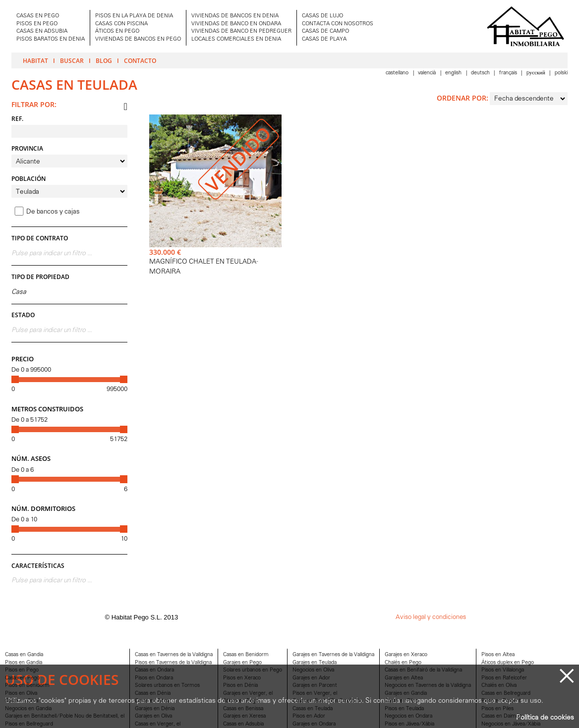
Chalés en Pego (403, 663)
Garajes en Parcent (315, 686)
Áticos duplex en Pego (508, 663)
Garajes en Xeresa (244, 716)
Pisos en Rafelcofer (504, 678)
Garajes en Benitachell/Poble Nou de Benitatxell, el (65, 716)
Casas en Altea (152, 701)
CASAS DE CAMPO (325, 31)
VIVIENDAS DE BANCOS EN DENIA (235, 16)
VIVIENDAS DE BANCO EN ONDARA (236, 24)
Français (509, 73)
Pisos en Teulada (404, 709)
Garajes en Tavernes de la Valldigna (333, 655)
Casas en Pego (22, 678)
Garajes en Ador (311, 678)
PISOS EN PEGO (37, 24)
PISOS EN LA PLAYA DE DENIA (134, 16)
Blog (104, 60)
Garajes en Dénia (155, 709)
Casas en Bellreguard (506, 694)
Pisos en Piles (497, 709)
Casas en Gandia (24, 655)
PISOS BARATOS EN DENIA (51, 39)
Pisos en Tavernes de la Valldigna (173, 663)
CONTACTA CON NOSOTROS (338, 24)
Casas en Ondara (154, 670)
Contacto (140, 60)
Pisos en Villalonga (503, 670)
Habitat (35, 60)
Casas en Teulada (313, 709)
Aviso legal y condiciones (431, 617)
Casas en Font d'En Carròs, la (327, 701)
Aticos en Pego (241, 701)
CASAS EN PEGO (38, 16)
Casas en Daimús (501, 716)
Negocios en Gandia (28, 709)
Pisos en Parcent (501, 701)
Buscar (72, 60)
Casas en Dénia (153, 694)
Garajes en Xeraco (406, 655)
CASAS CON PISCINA (121, 24)
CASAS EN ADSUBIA (42, 31)
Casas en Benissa (243, 709)
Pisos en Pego (22, 670)
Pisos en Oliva (21, 694)
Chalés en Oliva (499, 686)
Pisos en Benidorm (27, 686)
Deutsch (481, 73)
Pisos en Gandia (24, 663)
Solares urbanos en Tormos (167, 686)
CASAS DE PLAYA (324, 39)
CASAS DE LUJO (322, 16)
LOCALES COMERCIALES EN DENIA (236, 39)
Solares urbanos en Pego (253, 670)
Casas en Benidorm (246, 655)
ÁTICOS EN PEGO (117, 31)
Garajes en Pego (242, 663)
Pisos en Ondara (154, 678)
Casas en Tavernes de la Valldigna (174, 655)
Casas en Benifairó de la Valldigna (423, 670)
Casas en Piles (401, 701)
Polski (561, 73)
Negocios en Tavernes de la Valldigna (428, 686)
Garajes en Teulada (315, 663)
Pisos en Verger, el (315, 694)
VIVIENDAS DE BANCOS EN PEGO (138, 39)
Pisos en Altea (498, 655)
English (454, 73)
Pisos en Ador (309, 716)
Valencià (428, 73)
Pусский (537, 73)
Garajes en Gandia (406, 694)
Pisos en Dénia (240, 686)
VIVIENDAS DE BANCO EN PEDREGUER (241, 31)
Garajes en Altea (404, 678)
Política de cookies (545, 718)
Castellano (398, 73)
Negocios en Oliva (313, 670)
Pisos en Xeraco (242, 678)
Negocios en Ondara (408, 716)
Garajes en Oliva (153, 716)
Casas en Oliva (22, 701)
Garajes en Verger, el (248, 694)
